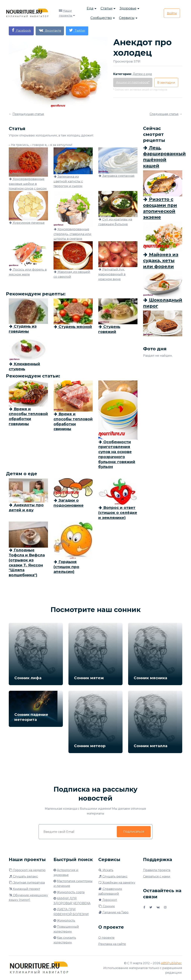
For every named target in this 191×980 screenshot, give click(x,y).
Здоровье (128, 8)
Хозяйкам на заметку (117, 883)
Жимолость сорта (71, 892)
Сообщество (101, 18)
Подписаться (134, 832)
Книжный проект (24, 889)
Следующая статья (164, 114)
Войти (172, 13)
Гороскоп (108, 900)
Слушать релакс (23, 876)
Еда (90, 8)
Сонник (107, 906)
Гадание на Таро (113, 912)
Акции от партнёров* (133, 82)
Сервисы (127, 18)
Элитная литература (27, 883)
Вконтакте (50, 30)
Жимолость (66, 921)
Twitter (77, 30)
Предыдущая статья (28, 114)
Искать (106, 870)
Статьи (107, 8)
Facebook (21, 30)
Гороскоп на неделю (27, 870)
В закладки (166, 83)
